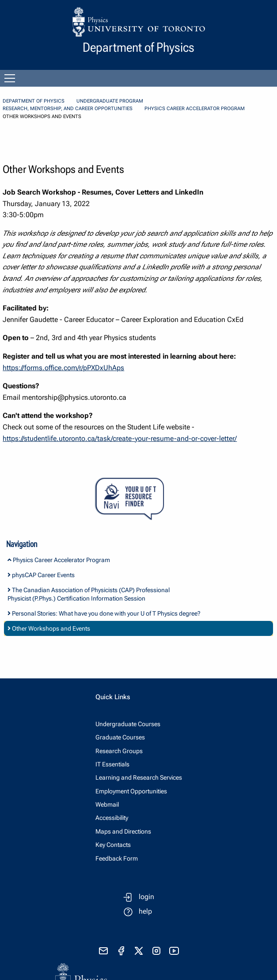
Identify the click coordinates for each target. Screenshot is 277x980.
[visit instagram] (156, 951)
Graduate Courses (120, 737)
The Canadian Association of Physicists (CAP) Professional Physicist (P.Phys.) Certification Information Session (89, 594)
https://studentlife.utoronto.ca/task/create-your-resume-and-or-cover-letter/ (120, 438)
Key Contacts (113, 845)
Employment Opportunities (131, 791)
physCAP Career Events (41, 575)
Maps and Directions (123, 831)
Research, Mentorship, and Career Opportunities (68, 109)
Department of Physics (34, 101)
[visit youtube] (174, 951)
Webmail (107, 804)
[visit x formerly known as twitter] (139, 951)
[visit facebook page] (121, 951)
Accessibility (112, 818)
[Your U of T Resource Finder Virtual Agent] (138, 499)
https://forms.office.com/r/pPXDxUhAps (63, 368)
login (146, 897)
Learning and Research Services (139, 777)
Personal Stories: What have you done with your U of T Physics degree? (104, 613)
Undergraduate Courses (128, 724)
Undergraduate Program (110, 101)
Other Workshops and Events (49, 628)
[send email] (103, 951)
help (145, 911)
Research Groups (119, 751)
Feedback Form (117, 858)
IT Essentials (112, 764)
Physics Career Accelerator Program (195, 109)
